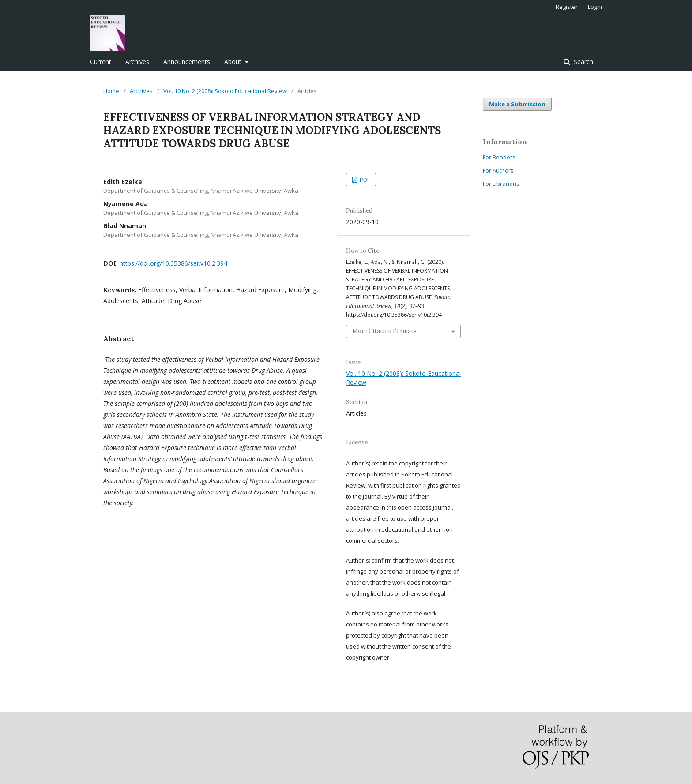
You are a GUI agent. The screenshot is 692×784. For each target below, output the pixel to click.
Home (111, 91)
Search (583, 62)
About (234, 62)
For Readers (499, 157)
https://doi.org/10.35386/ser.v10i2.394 (173, 263)
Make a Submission (517, 104)
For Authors (498, 170)
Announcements (187, 62)
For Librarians (501, 184)
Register (567, 7)
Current (101, 62)
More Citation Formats (384, 331)
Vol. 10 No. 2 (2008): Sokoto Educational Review (225, 91)
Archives (137, 62)
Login (595, 7)
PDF (364, 180)
